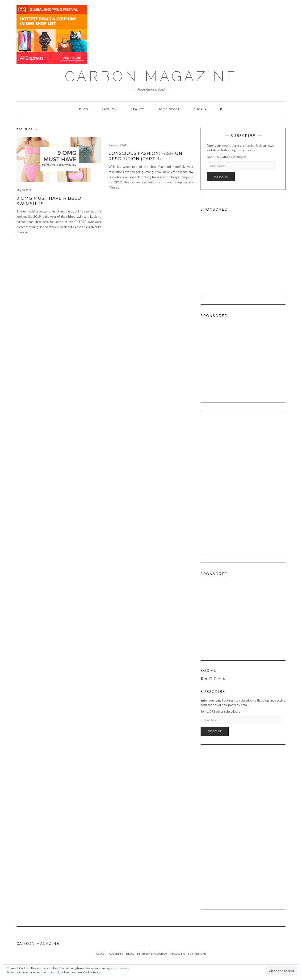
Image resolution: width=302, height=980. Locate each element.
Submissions (197, 954)
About (101, 954)
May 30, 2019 (24, 190)
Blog (84, 109)
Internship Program (152, 954)
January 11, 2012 (118, 145)
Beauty (137, 109)
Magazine (178, 954)
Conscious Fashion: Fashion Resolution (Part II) (145, 156)
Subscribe (221, 176)
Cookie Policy (92, 972)
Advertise (116, 954)
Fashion (109, 109)
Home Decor (169, 109)
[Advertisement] (243, 249)
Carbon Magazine (151, 76)
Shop (200, 109)
